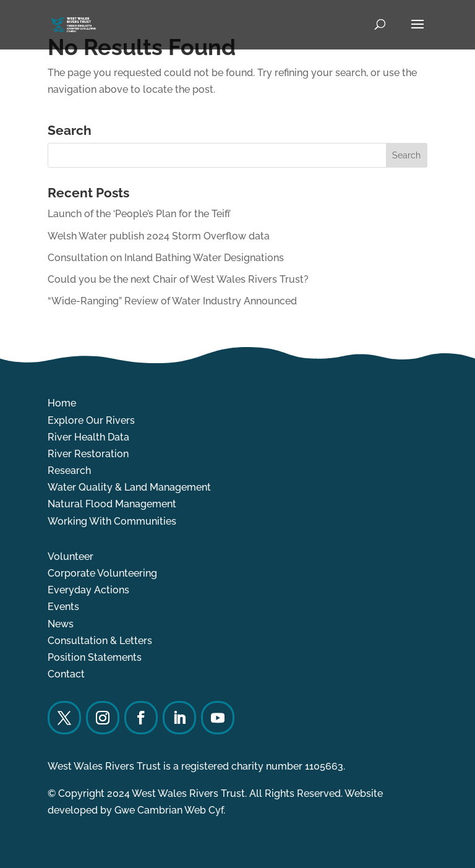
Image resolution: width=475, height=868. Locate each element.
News (61, 624)
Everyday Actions (88, 590)
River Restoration (88, 454)
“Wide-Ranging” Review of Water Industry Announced (172, 301)
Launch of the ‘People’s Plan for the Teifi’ (139, 214)
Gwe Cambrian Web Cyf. (170, 810)
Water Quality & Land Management (129, 487)
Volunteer (71, 556)
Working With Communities (112, 521)
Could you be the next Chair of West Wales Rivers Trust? (178, 279)
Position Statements (95, 657)
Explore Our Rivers (91, 420)
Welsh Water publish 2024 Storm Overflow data (159, 236)
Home (62, 403)
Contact (66, 674)
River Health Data (88, 437)
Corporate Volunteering (102, 573)
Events (63, 607)
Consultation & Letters (100, 641)
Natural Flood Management (112, 504)
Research (69, 471)
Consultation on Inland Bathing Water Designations (166, 258)
